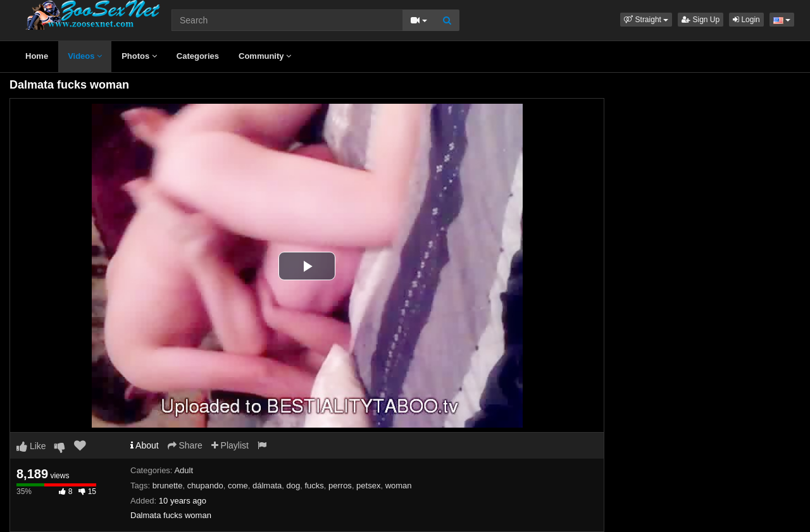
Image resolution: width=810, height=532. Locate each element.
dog (294, 486)
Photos (139, 56)
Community (265, 56)
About (145, 445)
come (238, 486)
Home (37, 56)
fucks (314, 486)
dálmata (267, 486)
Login (746, 20)
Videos (85, 56)
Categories (198, 56)
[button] (646, 20)
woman (399, 486)
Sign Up (701, 20)
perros (340, 486)
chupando (205, 486)
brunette (168, 486)
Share (185, 445)
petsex (368, 486)
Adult (184, 470)
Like (31, 446)
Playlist (230, 445)
